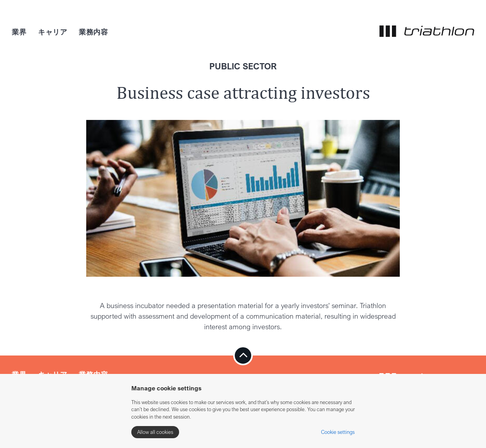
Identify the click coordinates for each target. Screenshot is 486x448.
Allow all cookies (155, 432)
